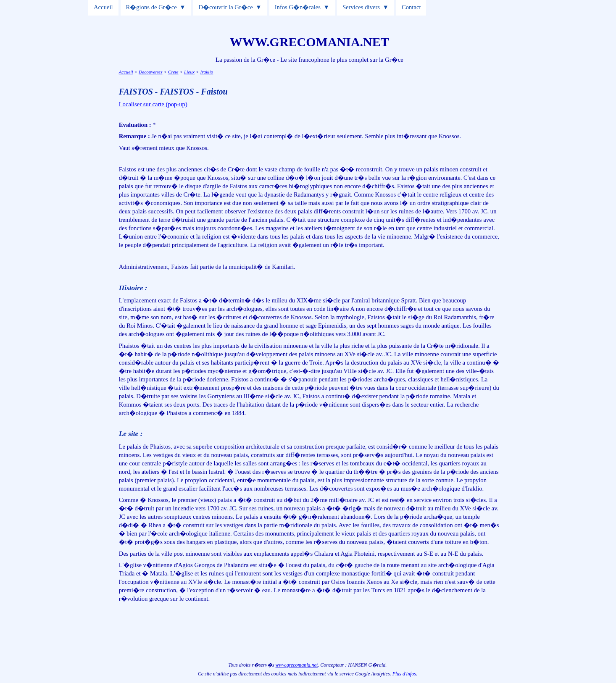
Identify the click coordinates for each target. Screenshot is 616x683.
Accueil (103, 7)
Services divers (361, 7)
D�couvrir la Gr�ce (226, 7)
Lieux (189, 72)
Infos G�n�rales (298, 7)
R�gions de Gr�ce (151, 7)
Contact (411, 7)
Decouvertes (151, 72)
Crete (173, 72)
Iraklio (207, 72)
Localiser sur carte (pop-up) (153, 104)
